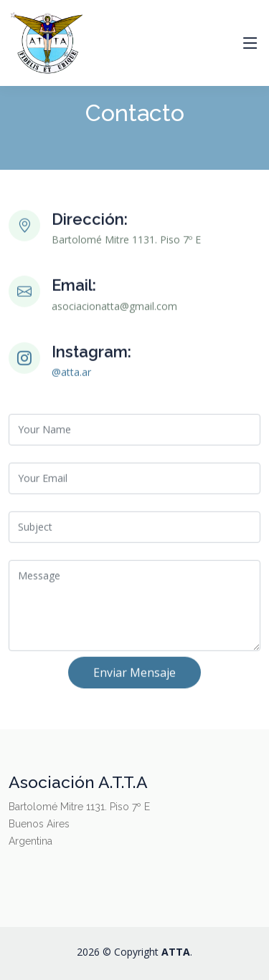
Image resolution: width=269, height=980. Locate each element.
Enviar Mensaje (134, 678)
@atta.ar (71, 377)
